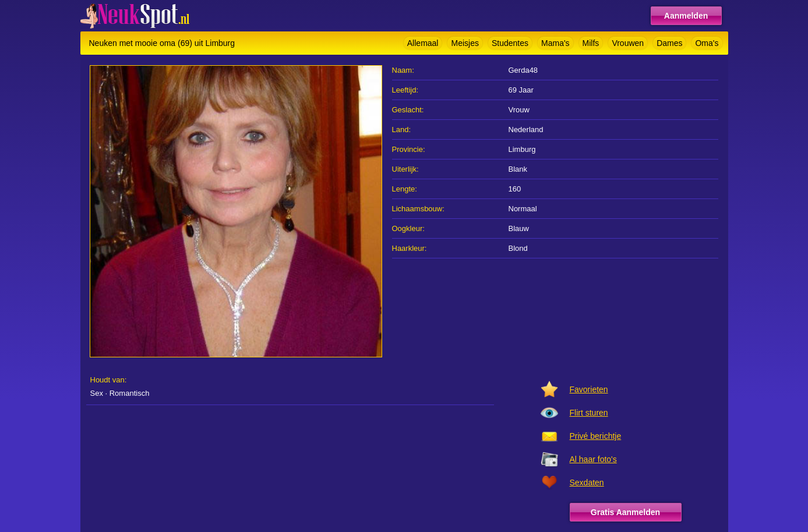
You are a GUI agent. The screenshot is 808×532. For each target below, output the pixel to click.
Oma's (707, 43)
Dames (669, 43)
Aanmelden (686, 16)
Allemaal (423, 43)
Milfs (591, 43)
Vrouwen (628, 43)
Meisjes (465, 43)
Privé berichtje (596, 436)
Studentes (510, 43)
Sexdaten (587, 483)
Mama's (555, 43)
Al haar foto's (593, 459)
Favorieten (589, 389)
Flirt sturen (589, 413)
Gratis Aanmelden (625, 512)
